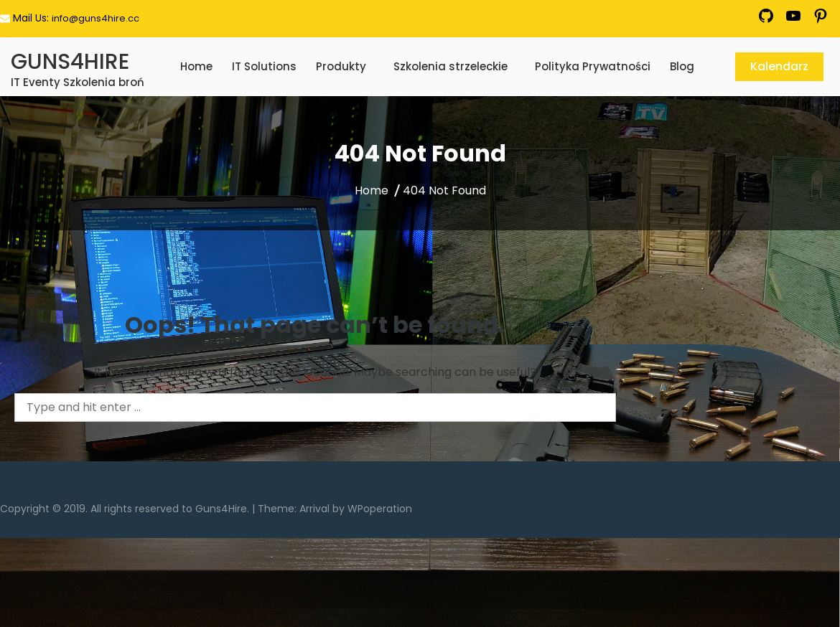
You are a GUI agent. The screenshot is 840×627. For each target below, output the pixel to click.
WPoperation (380, 509)
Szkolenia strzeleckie (451, 66)
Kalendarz (779, 66)
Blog (682, 66)
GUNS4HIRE (70, 62)
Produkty (341, 66)
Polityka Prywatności (593, 66)
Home (196, 66)
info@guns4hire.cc (95, 18)
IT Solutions (264, 66)
